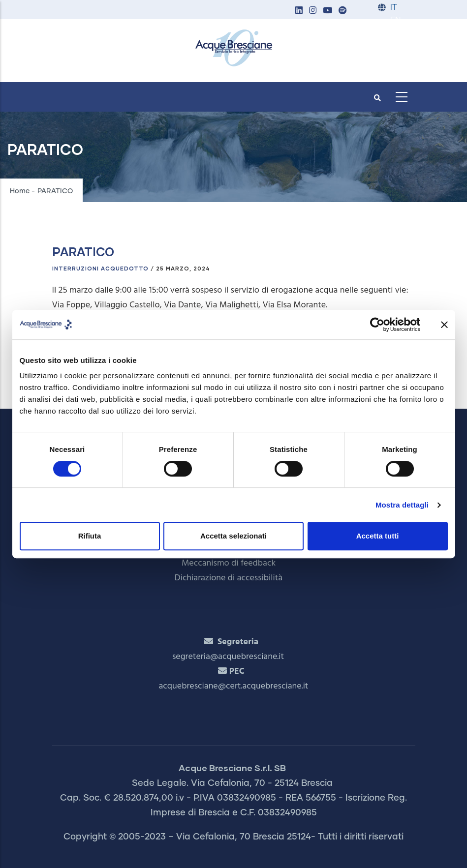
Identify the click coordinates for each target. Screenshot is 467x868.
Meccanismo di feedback (229, 563)
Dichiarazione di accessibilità (229, 578)
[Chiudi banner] (444, 325)
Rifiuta (90, 536)
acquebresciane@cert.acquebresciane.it (234, 686)
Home (20, 191)
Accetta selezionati (233, 536)
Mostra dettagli (402, 505)
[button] (299, 11)
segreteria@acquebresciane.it (228, 657)
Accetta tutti (378, 536)
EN (395, 20)
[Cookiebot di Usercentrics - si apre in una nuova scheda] (377, 325)
